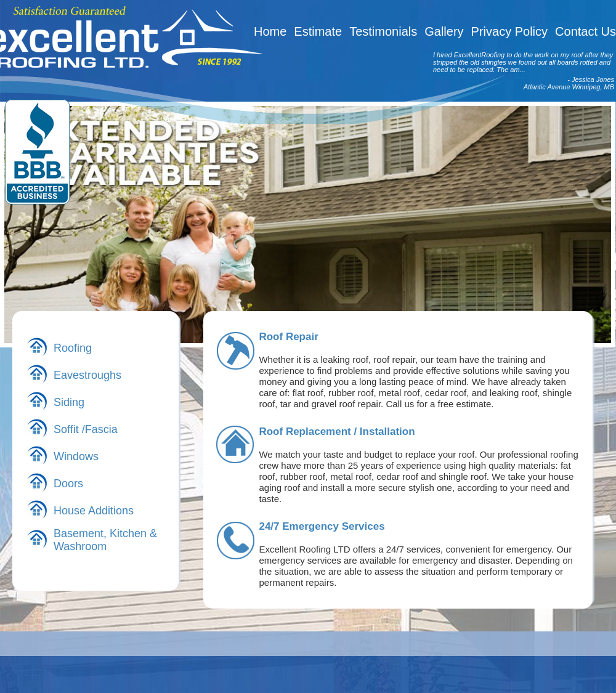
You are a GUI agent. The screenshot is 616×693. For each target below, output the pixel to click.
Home (270, 31)
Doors (68, 484)
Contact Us (586, 31)
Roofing (73, 348)
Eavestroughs (87, 375)
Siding (69, 402)
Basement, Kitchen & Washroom (105, 540)
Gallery (444, 31)
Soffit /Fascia (86, 429)
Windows (76, 456)
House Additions (94, 511)
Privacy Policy (509, 31)
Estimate (318, 31)
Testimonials (383, 31)
